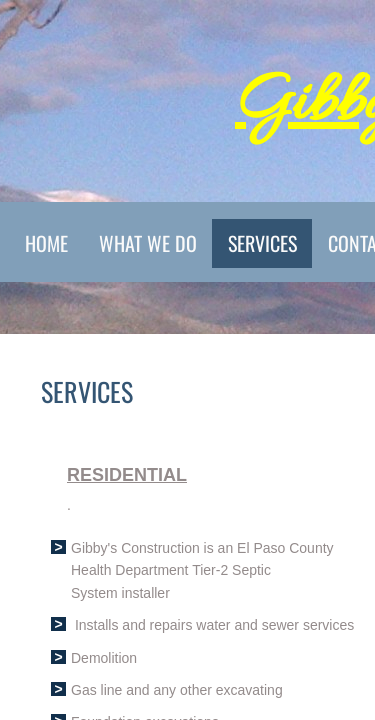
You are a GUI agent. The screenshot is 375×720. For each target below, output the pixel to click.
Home (46, 243)
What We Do (148, 243)
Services (262, 243)
